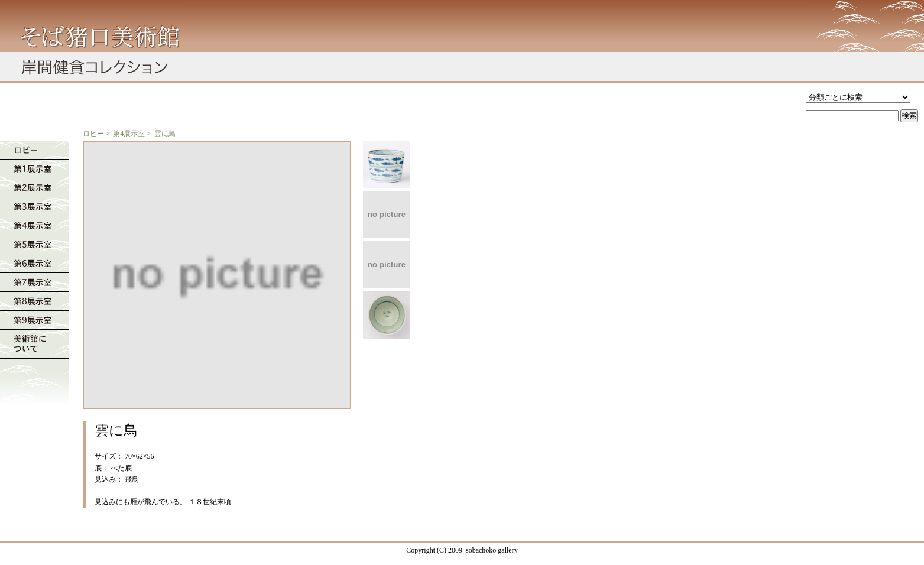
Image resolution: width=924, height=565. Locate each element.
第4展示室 (129, 134)
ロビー (93, 134)
